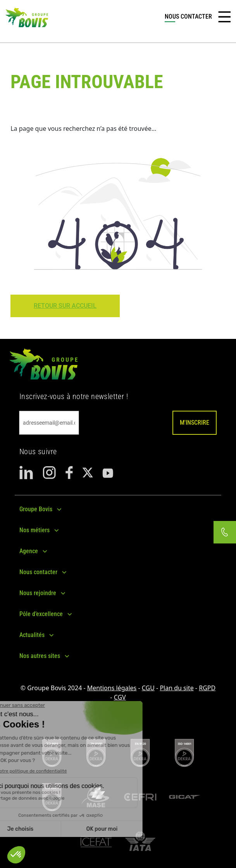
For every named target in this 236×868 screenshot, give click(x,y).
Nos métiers (34, 530)
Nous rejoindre (38, 593)
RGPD (207, 688)
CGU (148, 688)
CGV (120, 697)
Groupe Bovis (36, 509)
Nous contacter (38, 572)
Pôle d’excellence (41, 614)
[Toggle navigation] (224, 17)
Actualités (32, 635)
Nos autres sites (40, 656)
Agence (29, 551)
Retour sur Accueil (65, 306)
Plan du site (177, 688)
